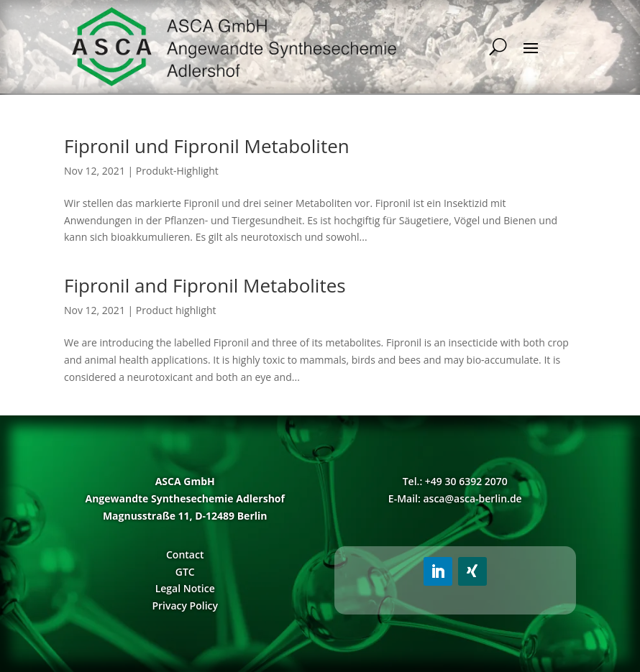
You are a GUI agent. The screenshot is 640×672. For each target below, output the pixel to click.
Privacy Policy (185, 606)
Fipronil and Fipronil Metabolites (205, 285)
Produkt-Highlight (177, 171)
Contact (185, 554)
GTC (185, 572)
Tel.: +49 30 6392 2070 (455, 481)
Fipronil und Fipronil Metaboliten (207, 146)
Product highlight (176, 310)
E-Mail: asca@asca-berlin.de (455, 498)
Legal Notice (185, 588)
